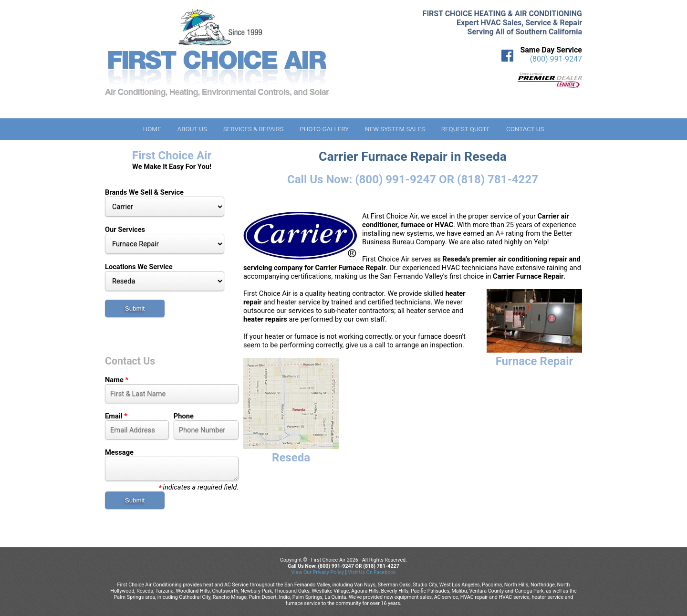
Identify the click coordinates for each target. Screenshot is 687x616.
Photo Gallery (324, 129)
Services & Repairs (254, 129)
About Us (192, 129)
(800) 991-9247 (556, 59)
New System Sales (395, 129)
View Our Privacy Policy (317, 572)
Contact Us (525, 129)
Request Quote (466, 129)
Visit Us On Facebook (372, 572)
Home (152, 129)
